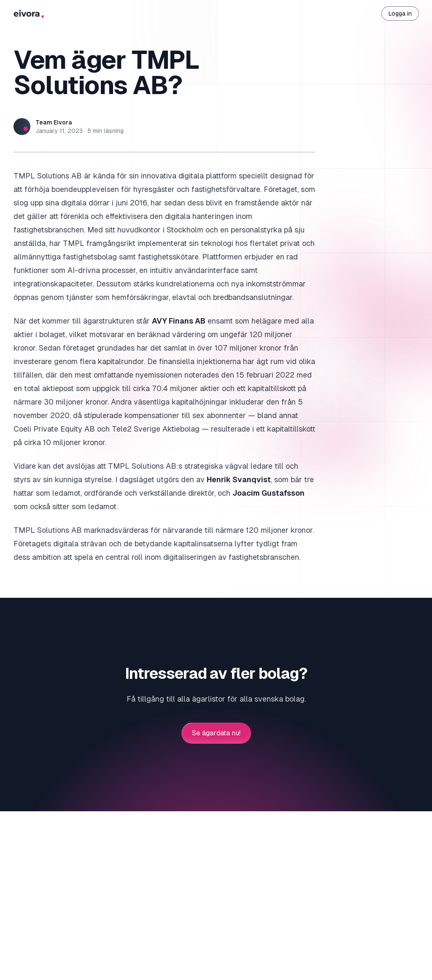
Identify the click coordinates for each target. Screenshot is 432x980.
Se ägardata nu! (216, 733)
